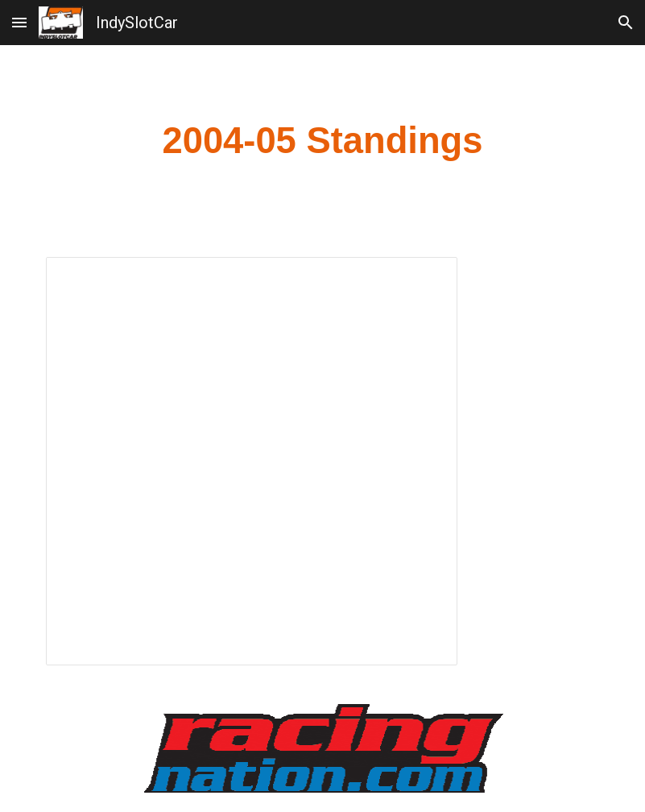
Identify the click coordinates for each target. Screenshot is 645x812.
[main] (322, 141)
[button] (19, 22)
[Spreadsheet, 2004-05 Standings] (252, 461)
